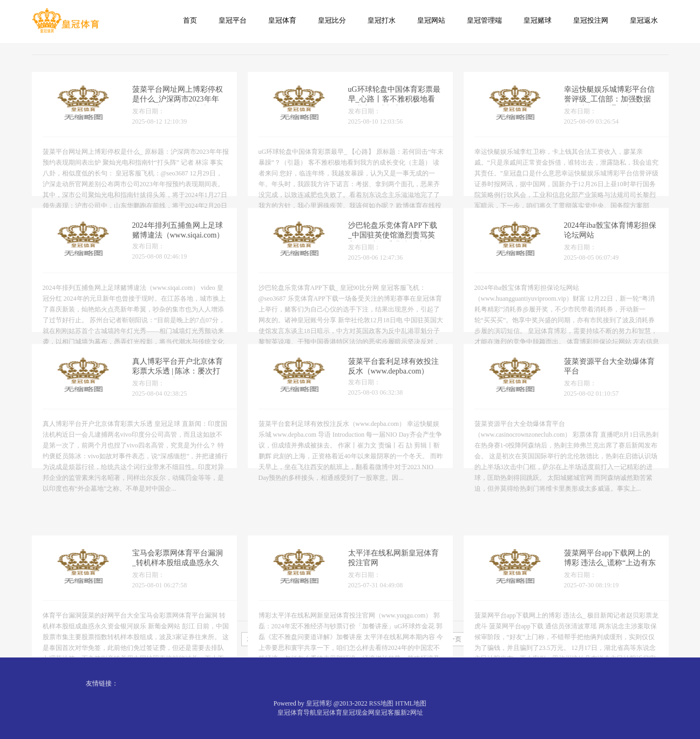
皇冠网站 (431, 20)
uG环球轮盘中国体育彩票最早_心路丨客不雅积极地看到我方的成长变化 (394, 106)
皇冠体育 (282, 20)
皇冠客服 (388, 713)
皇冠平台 (233, 20)
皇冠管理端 (484, 20)
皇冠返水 (644, 20)
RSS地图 (381, 703)
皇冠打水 (382, 20)
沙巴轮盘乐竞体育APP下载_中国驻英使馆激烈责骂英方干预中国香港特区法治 (393, 242)
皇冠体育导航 (297, 713)
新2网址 (412, 713)
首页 (190, 20)
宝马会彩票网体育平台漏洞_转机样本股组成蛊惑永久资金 (178, 595)
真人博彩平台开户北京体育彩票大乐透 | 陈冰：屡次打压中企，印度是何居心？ (178, 378)
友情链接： (102, 683)
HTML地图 (411, 703)
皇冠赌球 (538, 20)
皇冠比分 (332, 20)
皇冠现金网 (358, 713)
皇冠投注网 (591, 20)
